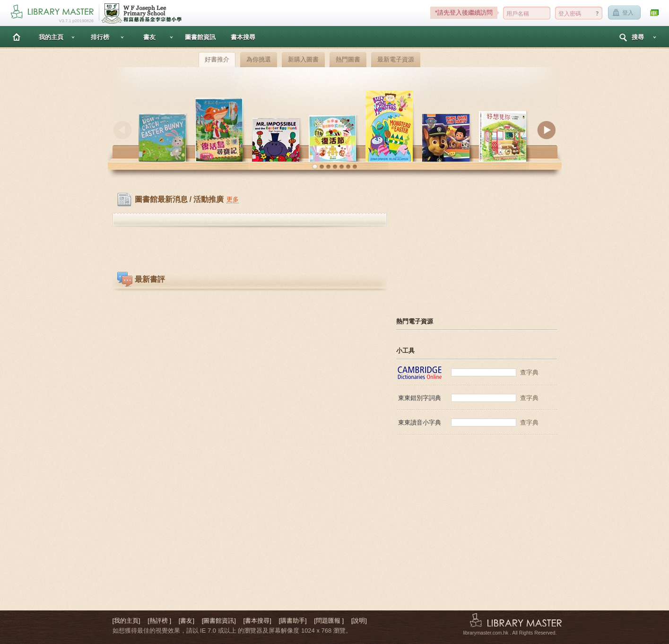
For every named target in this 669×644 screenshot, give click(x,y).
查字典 (529, 372)
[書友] (187, 621)
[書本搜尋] (257, 621)
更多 (233, 199)
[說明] (359, 621)
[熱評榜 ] (159, 621)
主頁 (17, 37)
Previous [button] (122, 130)
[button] (315, 167)
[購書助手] (292, 621)
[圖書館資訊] (219, 621)
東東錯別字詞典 (420, 398)
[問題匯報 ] (329, 621)
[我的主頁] (126, 621)
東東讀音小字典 (420, 422)
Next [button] (547, 130)
